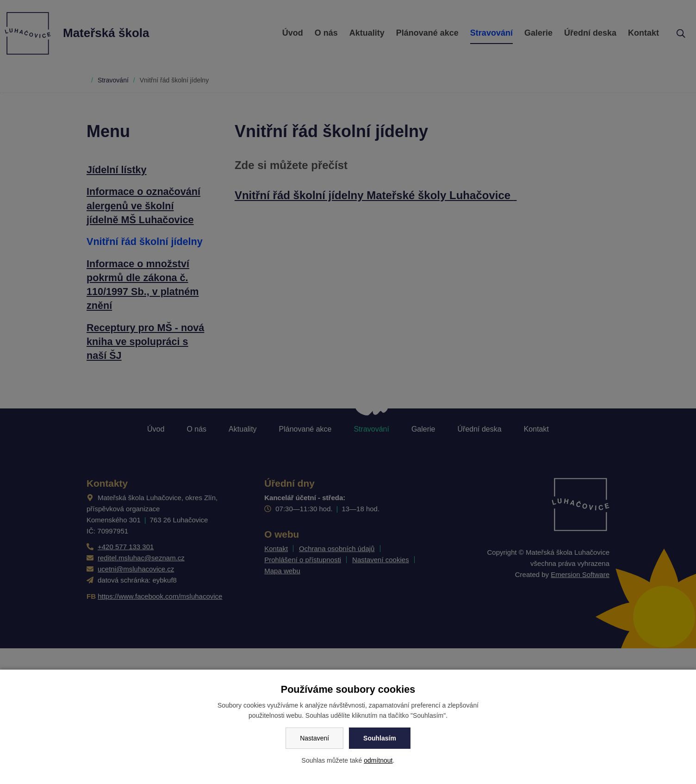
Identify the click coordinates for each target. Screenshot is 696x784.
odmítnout (378, 760)
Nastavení (314, 738)
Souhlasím (380, 738)
